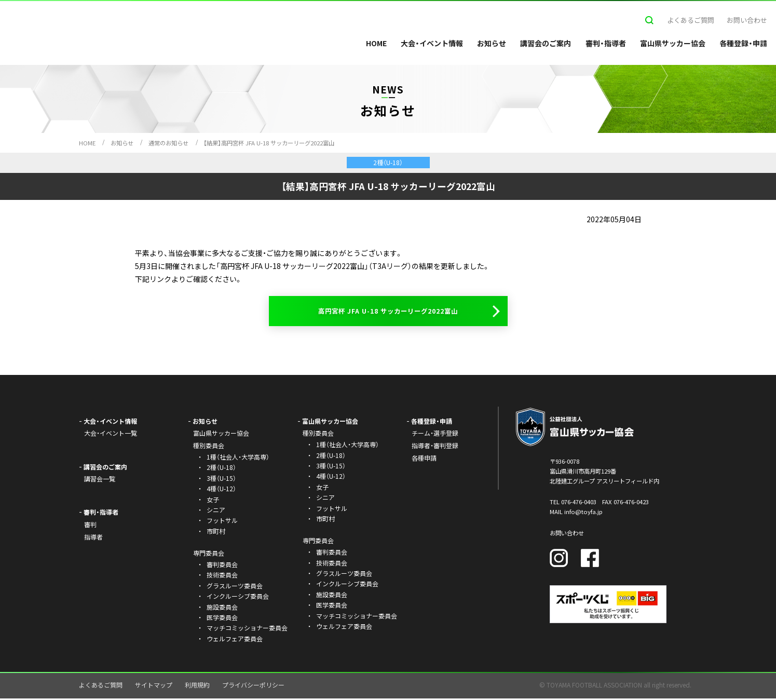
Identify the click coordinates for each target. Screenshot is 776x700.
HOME (376, 43)
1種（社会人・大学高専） (238, 458)
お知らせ (492, 43)
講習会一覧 (100, 480)
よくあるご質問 (691, 20)
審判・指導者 (606, 43)
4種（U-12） (221, 490)
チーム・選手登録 (435, 434)
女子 (213, 501)
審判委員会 (222, 566)
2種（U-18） (221, 469)
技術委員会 (222, 576)
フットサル (222, 522)
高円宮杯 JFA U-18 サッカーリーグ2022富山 (388, 312)
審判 (90, 526)
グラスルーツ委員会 (235, 587)
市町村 (216, 533)
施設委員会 (222, 608)
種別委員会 (318, 434)
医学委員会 (222, 619)
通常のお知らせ (168, 143)
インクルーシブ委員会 (238, 597)
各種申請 (424, 459)
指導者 (93, 538)
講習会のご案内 (546, 43)
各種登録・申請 (743, 43)
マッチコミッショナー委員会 (247, 629)
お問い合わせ (747, 20)
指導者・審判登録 (435, 447)
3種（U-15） (221, 480)
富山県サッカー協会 (673, 43)
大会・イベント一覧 (111, 434)
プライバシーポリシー (253, 686)
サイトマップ (154, 686)
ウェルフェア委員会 (235, 640)
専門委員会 (318, 542)
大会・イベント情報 (432, 43)
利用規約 (197, 686)
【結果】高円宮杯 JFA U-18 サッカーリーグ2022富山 (269, 143)
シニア (216, 511)
